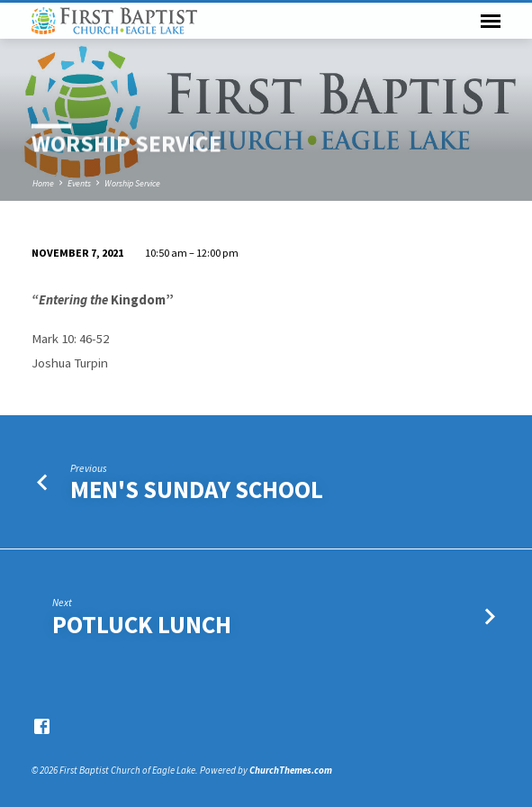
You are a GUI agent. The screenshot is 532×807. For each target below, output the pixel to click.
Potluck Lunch (142, 625)
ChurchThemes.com (291, 770)
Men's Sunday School (197, 490)
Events (79, 183)
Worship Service (132, 183)
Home (43, 183)
